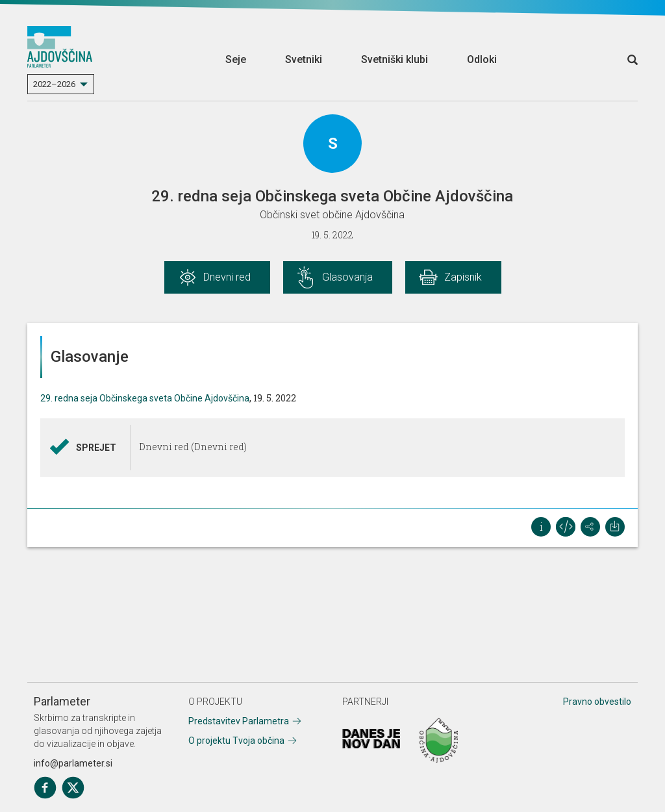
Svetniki (304, 59)
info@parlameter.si (73, 763)
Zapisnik (463, 277)
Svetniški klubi (395, 59)
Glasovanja (347, 277)
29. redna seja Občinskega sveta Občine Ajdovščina (145, 398)
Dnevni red (227, 277)
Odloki (482, 59)
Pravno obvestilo (597, 702)
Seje (236, 59)
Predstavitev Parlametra (239, 721)
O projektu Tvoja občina (236, 741)
